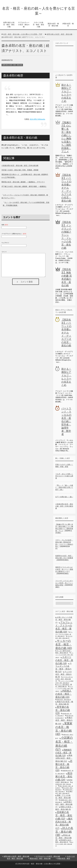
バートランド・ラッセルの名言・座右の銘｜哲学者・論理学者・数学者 (66, 421)
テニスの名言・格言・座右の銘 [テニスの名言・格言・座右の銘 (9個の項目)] (63, 674)
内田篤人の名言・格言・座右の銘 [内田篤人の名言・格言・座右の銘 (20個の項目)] (63, 694)
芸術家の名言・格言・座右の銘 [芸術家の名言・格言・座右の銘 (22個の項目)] (64, 815)
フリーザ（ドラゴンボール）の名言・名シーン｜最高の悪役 (64, 583)
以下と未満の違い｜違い (64, 497)
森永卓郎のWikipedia (38, 119)
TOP (23, 34)
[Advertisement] (66, 58)
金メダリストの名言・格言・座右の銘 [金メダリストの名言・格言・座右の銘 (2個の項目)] (64, 844)
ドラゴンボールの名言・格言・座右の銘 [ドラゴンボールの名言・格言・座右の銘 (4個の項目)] (64, 679)
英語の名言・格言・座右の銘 (53, 25)
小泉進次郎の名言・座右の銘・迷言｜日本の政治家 (20, 166)
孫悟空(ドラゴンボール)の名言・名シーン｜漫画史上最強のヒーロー (64, 569)
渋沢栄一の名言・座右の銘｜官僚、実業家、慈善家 (20, 170)
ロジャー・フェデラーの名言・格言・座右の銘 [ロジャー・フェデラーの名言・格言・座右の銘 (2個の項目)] (64, 689)
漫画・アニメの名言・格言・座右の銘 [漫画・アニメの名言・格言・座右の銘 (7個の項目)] (63, 798)
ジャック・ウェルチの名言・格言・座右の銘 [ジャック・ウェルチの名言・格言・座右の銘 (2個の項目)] (64, 655)
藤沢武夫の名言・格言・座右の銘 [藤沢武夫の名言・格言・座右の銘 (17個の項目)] (64, 823)
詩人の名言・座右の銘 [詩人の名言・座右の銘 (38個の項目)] (64, 832)
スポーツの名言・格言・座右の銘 (38, 25)
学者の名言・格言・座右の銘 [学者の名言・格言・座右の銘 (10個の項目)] (64, 721)
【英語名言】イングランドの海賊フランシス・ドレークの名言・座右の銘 (66, 235)
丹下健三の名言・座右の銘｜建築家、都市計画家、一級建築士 (24, 186)
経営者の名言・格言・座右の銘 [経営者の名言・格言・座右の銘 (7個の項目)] (64, 804)
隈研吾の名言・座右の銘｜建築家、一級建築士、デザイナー (23, 182)
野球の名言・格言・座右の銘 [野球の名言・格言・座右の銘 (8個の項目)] (63, 838)
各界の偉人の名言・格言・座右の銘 (9, 25)
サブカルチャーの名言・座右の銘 (24, 25)
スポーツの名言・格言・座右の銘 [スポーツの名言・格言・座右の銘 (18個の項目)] (64, 660)
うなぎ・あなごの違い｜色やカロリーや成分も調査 (64, 476)
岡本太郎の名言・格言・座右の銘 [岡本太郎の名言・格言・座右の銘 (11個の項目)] (64, 758)
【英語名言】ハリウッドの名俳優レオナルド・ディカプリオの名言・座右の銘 (66, 188)
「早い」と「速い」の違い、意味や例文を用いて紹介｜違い (64, 487)
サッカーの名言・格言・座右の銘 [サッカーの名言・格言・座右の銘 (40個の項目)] (64, 644)
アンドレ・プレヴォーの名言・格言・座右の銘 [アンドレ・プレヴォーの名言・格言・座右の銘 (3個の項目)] (64, 634)
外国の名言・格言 (68, 25)
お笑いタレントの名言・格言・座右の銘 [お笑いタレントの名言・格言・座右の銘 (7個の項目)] (64, 620)
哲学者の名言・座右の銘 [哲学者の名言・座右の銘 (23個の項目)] (63, 710)
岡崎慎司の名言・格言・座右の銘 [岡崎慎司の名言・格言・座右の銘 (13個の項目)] (63, 753)
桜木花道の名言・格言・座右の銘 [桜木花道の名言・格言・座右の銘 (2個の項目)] (64, 784)
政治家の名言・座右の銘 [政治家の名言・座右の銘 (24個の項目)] (64, 776)
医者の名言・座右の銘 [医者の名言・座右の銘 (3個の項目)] (64, 700)
